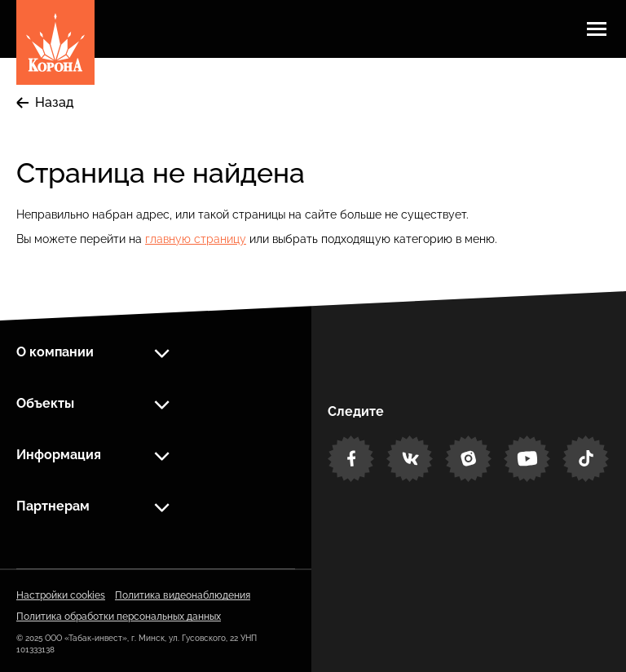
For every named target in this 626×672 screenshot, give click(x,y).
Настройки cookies (61, 595)
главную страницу (196, 239)
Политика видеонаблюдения (183, 595)
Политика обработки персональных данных (119, 617)
